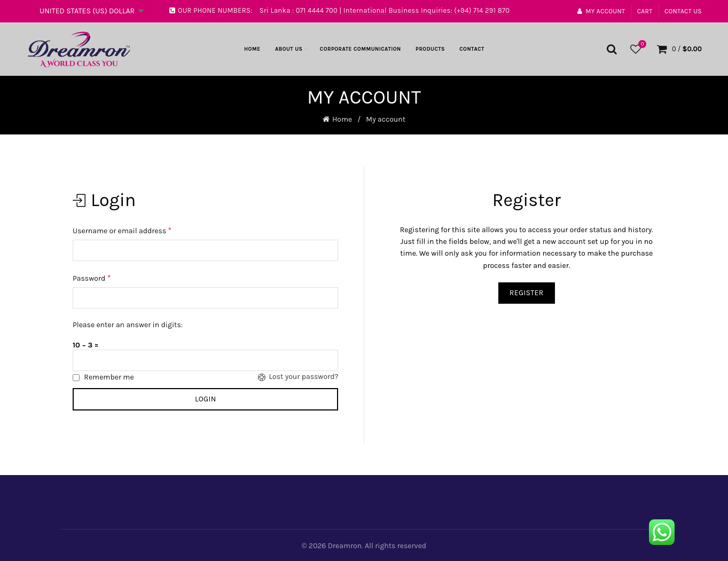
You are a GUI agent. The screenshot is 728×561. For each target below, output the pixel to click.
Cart (645, 11)
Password (92, 277)
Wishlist (641, 45)
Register (527, 293)
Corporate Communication (361, 49)
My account (601, 11)
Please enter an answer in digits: (128, 324)
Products (430, 49)
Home (252, 49)
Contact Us (683, 11)
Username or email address (123, 230)
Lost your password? (295, 377)
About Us (289, 49)
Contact (472, 49)
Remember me (104, 377)
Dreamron (345, 545)
